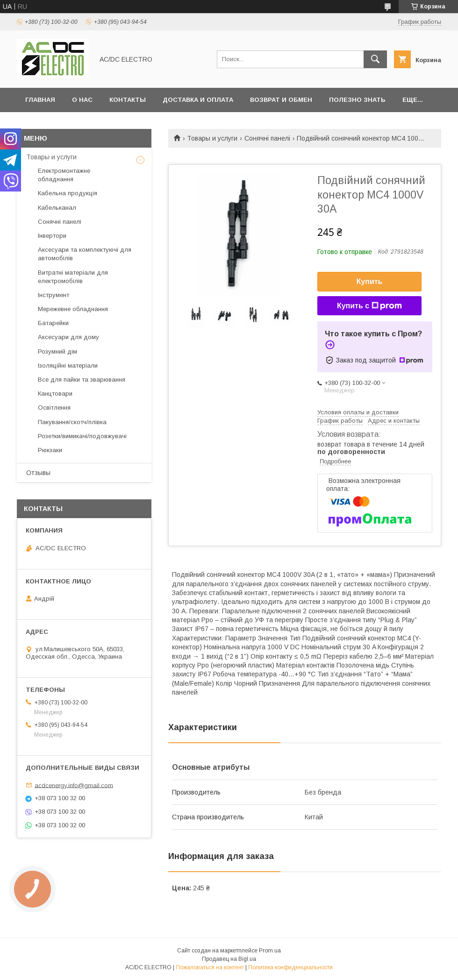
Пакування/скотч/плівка (72, 422)
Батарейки (53, 323)
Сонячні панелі (267, 138)
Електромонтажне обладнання (64, 175)
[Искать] (375, 59)
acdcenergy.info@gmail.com (74, 785)
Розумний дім (57, 352)
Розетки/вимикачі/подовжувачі (82, 436)
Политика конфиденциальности (290, 967)
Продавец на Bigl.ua (229, 959)
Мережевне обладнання (73, 309)
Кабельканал (57, 208)
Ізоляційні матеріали (68, 366)
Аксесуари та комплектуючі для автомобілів (85, 254)
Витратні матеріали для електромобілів (73, 277)
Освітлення (54, 408)
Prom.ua (270, 951)
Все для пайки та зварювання (82, 380)
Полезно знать (357, 100)
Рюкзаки (50, 450)
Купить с (369, 306)
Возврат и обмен (281, 100)
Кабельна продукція (68, 193)
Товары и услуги (212, 138)
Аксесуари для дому (68, 337)
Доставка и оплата (198, 100)
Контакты (128, 100)
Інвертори (52, 236)
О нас (82, 100)
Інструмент (54, 295)
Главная (40, 100)
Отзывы (38, 473)
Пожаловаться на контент (210, 967)
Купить (370, 281)
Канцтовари (55, 394)
